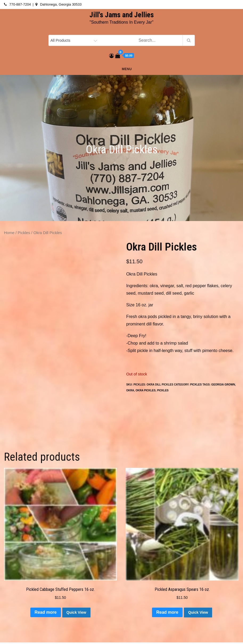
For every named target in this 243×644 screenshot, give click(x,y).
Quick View (76, 612)
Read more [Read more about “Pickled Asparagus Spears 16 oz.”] (167, 612)
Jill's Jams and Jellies (122, 15)
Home (9, 233)
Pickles (24, 233)
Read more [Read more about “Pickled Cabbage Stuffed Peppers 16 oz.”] (46, 612)
